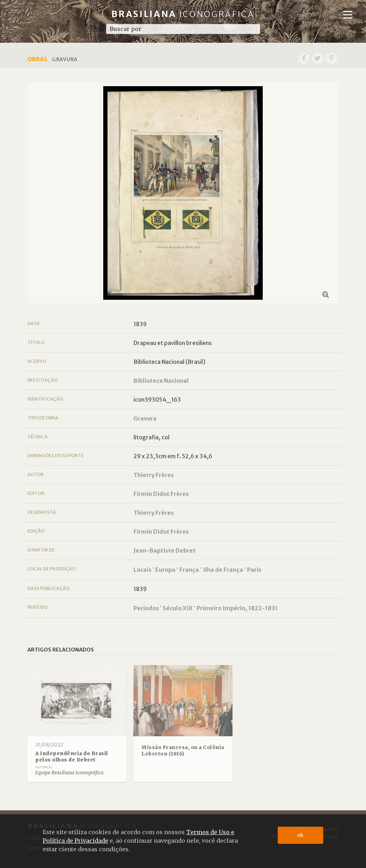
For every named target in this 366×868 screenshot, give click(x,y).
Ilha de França (223, 570)
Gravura (145, 418)
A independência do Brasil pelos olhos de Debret (72, 757)
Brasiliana (183, 14)
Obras (37, 59)
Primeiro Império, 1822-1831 (237, 608)
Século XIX (178, 608)
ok (301, 835)
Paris (254, 570)
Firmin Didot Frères (161, 494)
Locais (142, 570)
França (189, 570)
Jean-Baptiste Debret (165, 550)
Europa (165, 570)
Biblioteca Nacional (161, 381)
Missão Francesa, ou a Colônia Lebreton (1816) (183, 751)
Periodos (146, 608)
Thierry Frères (154, 475)
